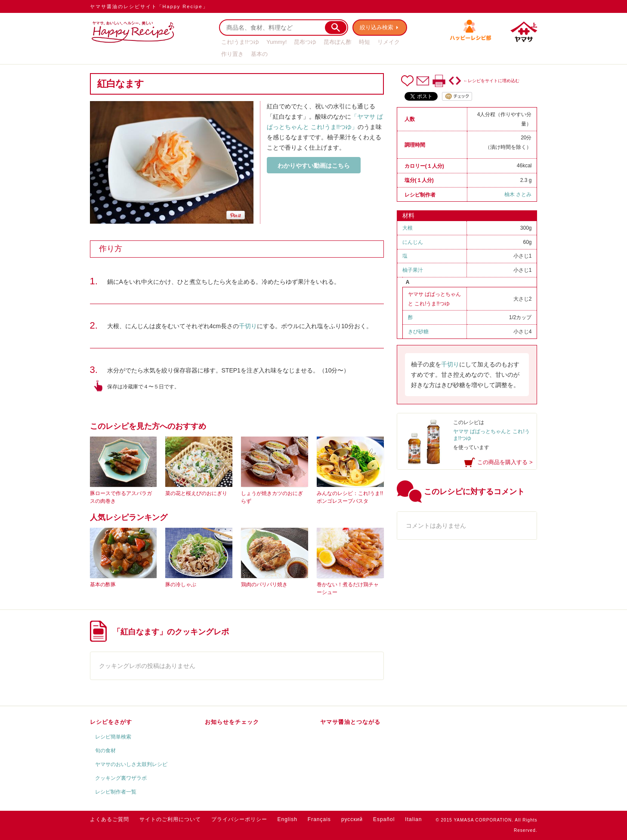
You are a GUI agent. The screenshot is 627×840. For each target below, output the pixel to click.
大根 (408, 228)
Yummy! (276, 42)
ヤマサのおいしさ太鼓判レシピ (131, 764)
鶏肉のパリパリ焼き (264, 585)
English (287, 819)
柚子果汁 (413, 270)
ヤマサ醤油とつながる (350, 722)
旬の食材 (105, 751)
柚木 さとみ (518, 194)
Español (384, 819)
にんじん (413, 242)
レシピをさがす (111, 722)
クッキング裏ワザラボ (121, 778)
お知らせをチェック (232, 722)
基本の (259, 54)
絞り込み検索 (377, 27)
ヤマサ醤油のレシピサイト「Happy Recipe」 (149, 6)
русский (352, 819)
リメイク (389, 42)
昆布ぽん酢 (338, 42)
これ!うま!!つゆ (240, 42)
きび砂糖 (418, 332)
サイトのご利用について (170, 819)
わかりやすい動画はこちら (314, 166)
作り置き (232, 54)
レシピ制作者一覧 (116, 792)
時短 (364, 42)
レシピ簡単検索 (113, 737)
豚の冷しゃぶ (181, 585)
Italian (413, 819)
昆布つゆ (305, 42)
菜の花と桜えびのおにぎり (196, 493)
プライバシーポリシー (239, 819)
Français (319, 819)
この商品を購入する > (505, 462)
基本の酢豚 (103, 585)
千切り (248, 326)
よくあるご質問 (110, 819)
